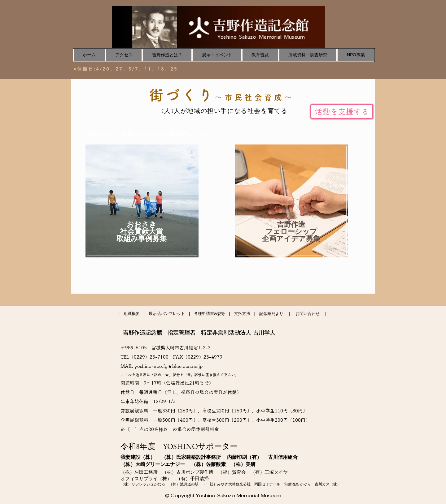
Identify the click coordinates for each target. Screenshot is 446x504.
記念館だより (271, 314)
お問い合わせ (308, 314)
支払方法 (242, 314)
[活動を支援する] (342, 111)
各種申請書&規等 (210, 314)
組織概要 (132, 314)
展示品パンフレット (167, 314)
